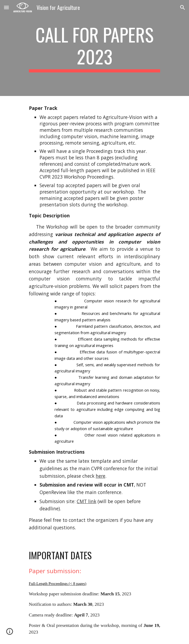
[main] (94, 48)
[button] (6, 7)
